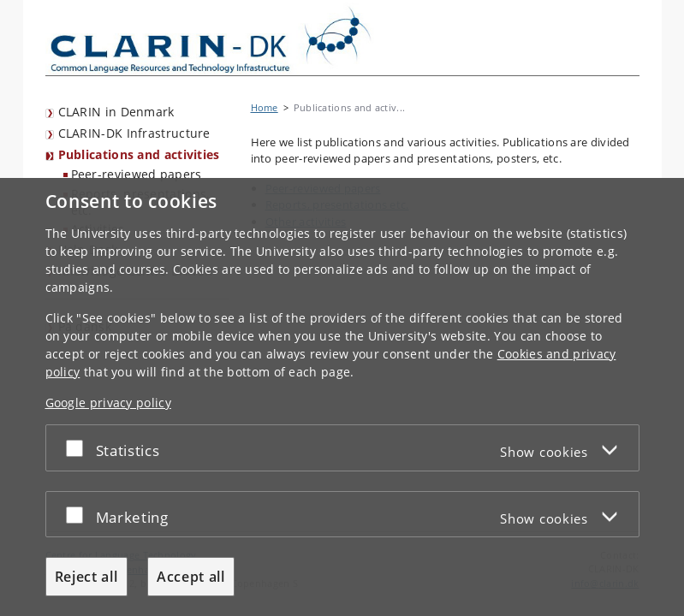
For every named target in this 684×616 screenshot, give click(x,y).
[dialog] (342, 397)
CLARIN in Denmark (116, 112)
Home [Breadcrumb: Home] (265, 107)
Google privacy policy (108, 403)
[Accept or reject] (79, 448)
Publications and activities (139, 154)
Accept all (191, 577)
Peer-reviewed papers (137, 174)
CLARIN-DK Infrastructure (134, 133)
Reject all (86, 577)
